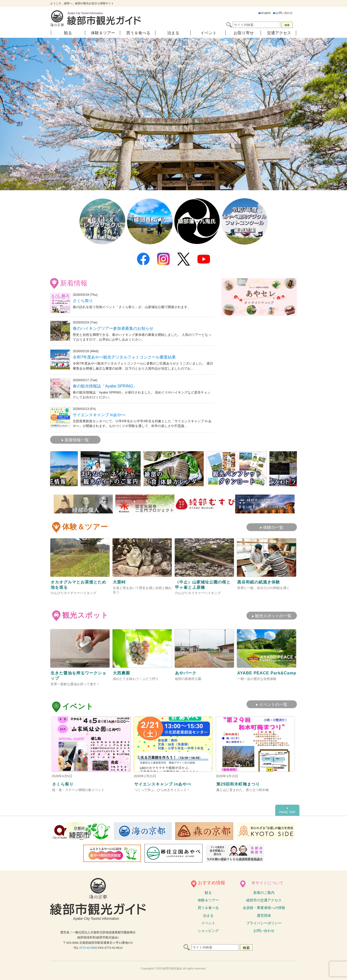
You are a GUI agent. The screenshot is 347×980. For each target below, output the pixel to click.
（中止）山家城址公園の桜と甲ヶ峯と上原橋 (204, 581)
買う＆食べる (138, 33)
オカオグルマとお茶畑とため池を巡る (79, 581)
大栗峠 (120, 579)
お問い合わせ (283, 13)
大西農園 (122, 671)
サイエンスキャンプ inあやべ (99, 412)
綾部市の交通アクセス (264, 899)
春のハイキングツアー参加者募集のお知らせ (113, 328)
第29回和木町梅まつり (241, 782)
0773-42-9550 (88, 946)
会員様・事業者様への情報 (264, 907)
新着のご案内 (264, 891)
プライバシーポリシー (264, 922)
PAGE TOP (287, 809)
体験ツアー (208, 899)
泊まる (173, 33)
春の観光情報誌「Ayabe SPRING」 (105, 384)
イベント (209, 33)
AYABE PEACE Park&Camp (254, 673)
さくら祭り (83, 300)
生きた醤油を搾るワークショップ (79, 673)
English (265, 13)
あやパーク (187, 671)
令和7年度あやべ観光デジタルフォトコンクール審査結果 (124, 356)
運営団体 (264, 914)
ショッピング (208, 929)
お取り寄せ (244, 33)
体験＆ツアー (103, 33)
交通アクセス (279, 33)
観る (68, 33)
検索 (287, 25)
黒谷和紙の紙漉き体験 (261, 579)
